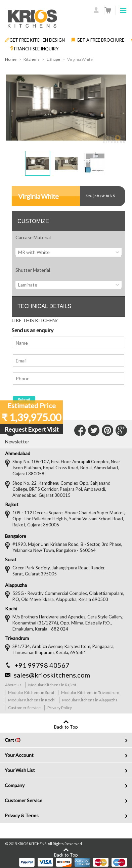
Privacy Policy (60, 708)
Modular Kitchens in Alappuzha (90, 700)
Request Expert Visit (32, 429)
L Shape (53, 59)
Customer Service (24, 708)
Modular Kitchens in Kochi (32, 700)
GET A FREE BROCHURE (98, 40)
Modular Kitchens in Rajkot (52, 685)
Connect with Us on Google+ (121, 430)
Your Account (19, 755)
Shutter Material (33, 270)
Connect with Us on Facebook (80, 430)
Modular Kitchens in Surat (31, 692)
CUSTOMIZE (33, 221)
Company (15, 785)
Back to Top (66, 727)
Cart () (13, 740)
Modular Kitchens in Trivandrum (90, 692)
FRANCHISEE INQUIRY (34, 49)
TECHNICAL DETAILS (44, 306)
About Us (13, 685)
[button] (38, 163)
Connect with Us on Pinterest (107, 430)
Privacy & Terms (22, 815)
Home (11, 59)
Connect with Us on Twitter (94, 430)
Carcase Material (33, 237)
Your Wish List (20, 770)
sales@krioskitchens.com (52, 675)
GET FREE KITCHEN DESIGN (35, 40)
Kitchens (32, 59)
